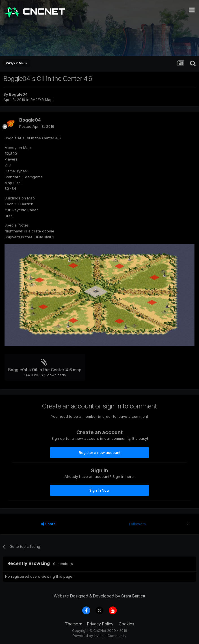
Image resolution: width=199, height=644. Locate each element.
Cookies (126, 624)
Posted (37, 126)
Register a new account (100, 452)
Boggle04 (18, 94)
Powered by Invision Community (99, 636)
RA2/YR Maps (43, 100)
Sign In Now (99, 490)
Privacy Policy (100, 624)
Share (48, 524)
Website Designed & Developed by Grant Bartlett (99, 596)
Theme (73, 624)
